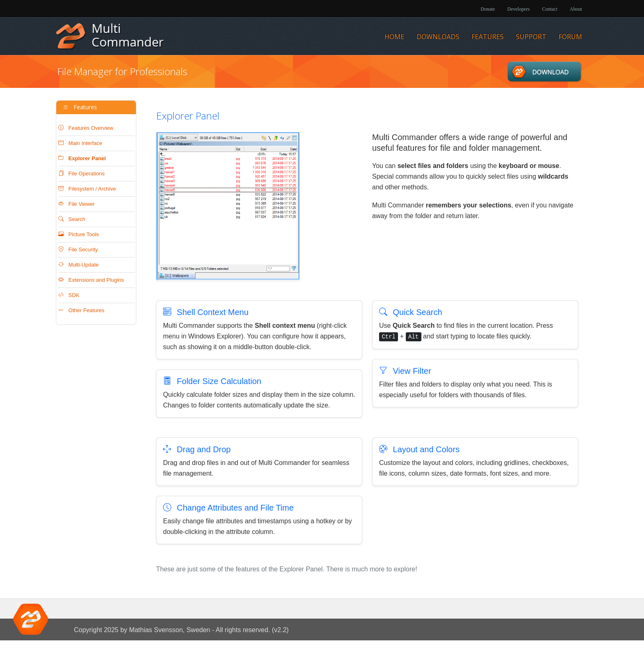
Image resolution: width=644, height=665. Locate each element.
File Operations (82, 174)
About (576, 9)
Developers (519, 9)
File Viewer (77, 204)
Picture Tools (79, 234)
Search (72, 219)
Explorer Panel (82, 158)
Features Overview (86, 128)
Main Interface (80, 143)
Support (531, 37)
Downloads (438, 37)
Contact (550, 9)
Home (394, 37)
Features (488, 37)
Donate (488, 9)
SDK (69, 295)
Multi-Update (78, 265)
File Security (78, 250)
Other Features (81, 310)
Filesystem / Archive (87, 189)
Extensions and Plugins (91, 280)
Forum (570, 37)
